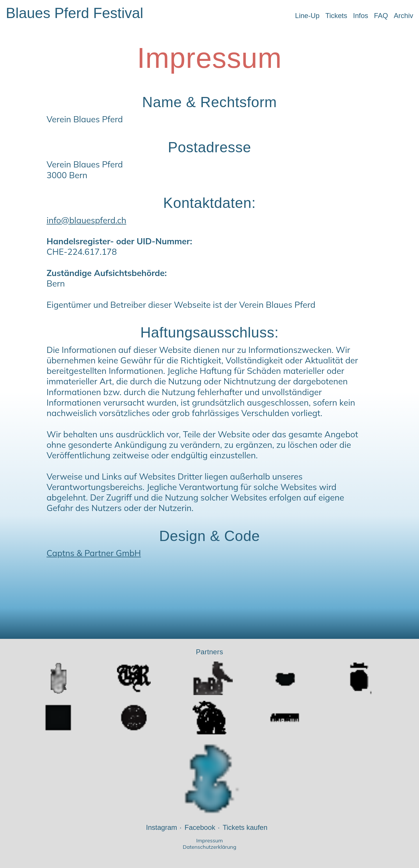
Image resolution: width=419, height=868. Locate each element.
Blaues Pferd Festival (74, 13)
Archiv (403, 16)
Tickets (336, 16)
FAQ (381, 16)
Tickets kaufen (245, 827)
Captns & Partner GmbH (94, 553)
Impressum (210, 841)
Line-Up (307, 16)
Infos (361, 16)
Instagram (162, 827)
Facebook (200, 827)
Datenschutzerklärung (210, 847)
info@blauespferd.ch (86, 220)
